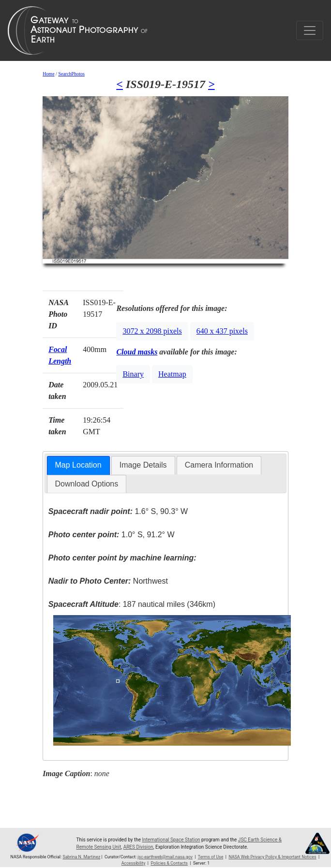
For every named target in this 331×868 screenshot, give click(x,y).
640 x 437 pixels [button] (222, 331)
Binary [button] (133, 374)
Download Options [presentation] (87, 484)
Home (48, 74)
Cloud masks (137, 352)
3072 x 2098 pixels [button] (152, 331)
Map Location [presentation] (78, 465)
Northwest (108, 581)
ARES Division (138, 847)
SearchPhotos (71, 74)
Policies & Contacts (169, 863)
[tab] (78, 465)
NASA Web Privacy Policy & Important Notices (272, 857)
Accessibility (134, 863)
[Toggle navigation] (310, 30)
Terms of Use (211, 857)
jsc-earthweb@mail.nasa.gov (165, 857)
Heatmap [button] (172, 374)
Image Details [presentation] (143, 465)
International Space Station (171, 840)
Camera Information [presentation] (219, 465)
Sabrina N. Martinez (81, 857)
